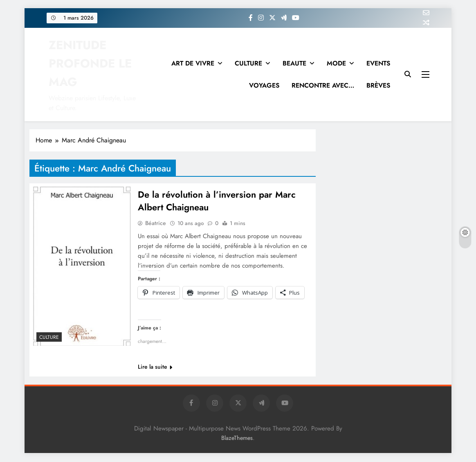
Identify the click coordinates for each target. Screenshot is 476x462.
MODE (336, 63)
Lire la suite (155, 367)
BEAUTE (294, 63)
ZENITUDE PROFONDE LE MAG (90, 63)
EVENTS (378, 63)
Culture (49, 337)
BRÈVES (378, 85)
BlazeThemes (237, 439)
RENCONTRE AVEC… (323, 85)
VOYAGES (264, 85)
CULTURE (248, 63)
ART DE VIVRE (193, 63)
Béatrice (156, 224)
